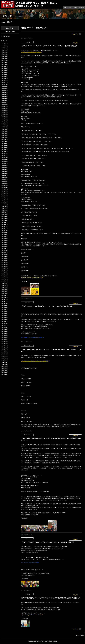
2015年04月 (5, 316)
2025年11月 (5, 58)
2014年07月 (5, 334)
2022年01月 (5, 151)
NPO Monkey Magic (42, 641)
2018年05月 (5, 241)
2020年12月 (5, 178)
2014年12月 (5, 324)
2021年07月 (5, 164)
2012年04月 (5, 374)
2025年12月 (5, 56)
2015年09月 (5, 305)
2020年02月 (5, 198)
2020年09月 (5, 184)
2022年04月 (5, 145)
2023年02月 (5, 125)
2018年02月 (5, 247)
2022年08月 (5, 137)
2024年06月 (5, 93)
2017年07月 (5, 261)
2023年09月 (5, 111)
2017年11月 (5, 253)
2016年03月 (5, 293)
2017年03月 (5, 269)
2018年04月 (5, 243)
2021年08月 (5, 162)
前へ (74, 34)
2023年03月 (5, 123)
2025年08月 (5, 64)
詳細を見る (75, 43)
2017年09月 (5, 257)
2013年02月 (5, 362)
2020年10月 (5, 182)
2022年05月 (5, 143)
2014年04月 (5, 340)
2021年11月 (5, 155)
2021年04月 (5, 170)
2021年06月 (5, 166)
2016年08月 (5, 283)
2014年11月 (5, 326)
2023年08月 (5, 113)
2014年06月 (5, 336)
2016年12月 (5, 275)
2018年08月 (5, 234)
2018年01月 (5, 249)
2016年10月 (5, 279)
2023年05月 (5, 119)
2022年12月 (5, 129)
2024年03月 (5, 99)
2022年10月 (5, 133)
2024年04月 (5, 97)
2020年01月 (5, 200)
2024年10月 (5, 85)
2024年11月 (5, 83)
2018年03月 (5, 245)
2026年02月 (5, 52)
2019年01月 (5, 224)
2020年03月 (5, 196)
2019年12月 (5, 202)
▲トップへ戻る (80, 635)
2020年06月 (5, 190)
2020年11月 (5, 180)
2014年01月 (5, 346)
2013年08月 (5, 356)
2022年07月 (5, 139)
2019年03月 (5, 220)
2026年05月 (5, 46)
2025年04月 (5, 72)
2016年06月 (5, 287)
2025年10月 (5, 60)
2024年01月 (5, 103)
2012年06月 (5, 372)
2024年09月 (5, 87)
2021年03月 (5, 172)
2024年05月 (5, 95)
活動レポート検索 (10, 32)
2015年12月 (5, 299)
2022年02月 (5, 149)
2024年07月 (5, 91)
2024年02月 (5, 101)
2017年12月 (5, 251)
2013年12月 (5, 348)
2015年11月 (5, 301)
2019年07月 (5, 212)
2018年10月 (5, 230)
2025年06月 (5, 68)
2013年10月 (5, 352)
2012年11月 (5, 368)
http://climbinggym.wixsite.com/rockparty (31, 615)
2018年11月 (5, 228)
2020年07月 (5, 188)
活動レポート (10, 28)
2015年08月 (5, 307)
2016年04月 (5, 291)
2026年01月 (5, 54)
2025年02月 (5, 76)
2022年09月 (5, 135)
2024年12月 (5, 80)
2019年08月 (5, 210)
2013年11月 (5, 350)
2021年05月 (5, 168)
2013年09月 (5, 354)
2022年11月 (5, 131)
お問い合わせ (81, 7)
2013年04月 (5, 360)
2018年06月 (5, 239)
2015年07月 (5, 309)
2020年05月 (5, 192)
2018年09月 (5, 232)
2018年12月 (5, 226)
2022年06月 (5, 141)
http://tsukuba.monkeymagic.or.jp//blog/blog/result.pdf (34, 361)
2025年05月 (5, 70)
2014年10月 (5, 328)
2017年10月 (5, 255)
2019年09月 (5, 208)
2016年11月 (5, 277)
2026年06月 (5, 44)
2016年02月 (5, 295)
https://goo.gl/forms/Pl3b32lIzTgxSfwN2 (31, 52)
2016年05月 (5, 289)
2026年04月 (5, 48)
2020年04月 (5, 194)
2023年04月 (5, 121)
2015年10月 (5, 303)
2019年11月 (5, 204)
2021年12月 (5, 153)
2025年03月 (5, 74)
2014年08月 (5, 332)
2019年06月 (5, 214)
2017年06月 (5, 263)
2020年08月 (5, 186)
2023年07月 (5, 115)
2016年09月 (5, 281)
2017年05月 (5, 265)
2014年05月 (5, 338)
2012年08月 (5, 370)
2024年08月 (5, 89)
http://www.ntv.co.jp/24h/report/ (29, 563)
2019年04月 (5, 218)
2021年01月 (5, 176)
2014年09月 (5, 330)
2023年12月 (5, 105)
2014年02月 (5, 344)
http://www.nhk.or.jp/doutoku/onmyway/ (32, 337)
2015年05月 (5, 313)
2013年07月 (5, 358)
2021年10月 (5, 157)
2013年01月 (5, 364)
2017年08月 (5, 259)
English (75, 7)
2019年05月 (5, 216)
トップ (4, 22)
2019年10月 (5, 206)
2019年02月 (5, 222)
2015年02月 (5, 320)
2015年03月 (5, 318)
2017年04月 (5, 267)
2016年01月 (5, 297)
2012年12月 (5, 366)
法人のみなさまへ (68, 7)
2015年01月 (5, 322)
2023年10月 (5, 109)
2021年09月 (5, 160)
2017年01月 (5, 273)
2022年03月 (5, 147)
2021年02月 (5, 174)
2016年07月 (5, 285)
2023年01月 (5, 127)
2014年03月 (5, 342)
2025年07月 (5, 66)
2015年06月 (5, 311)
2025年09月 (5, 62)
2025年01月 (5, 78)
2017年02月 (5, 271)
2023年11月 (5, 107)
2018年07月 (5, 237)
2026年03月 (5, 50)
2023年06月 (5, 117)
